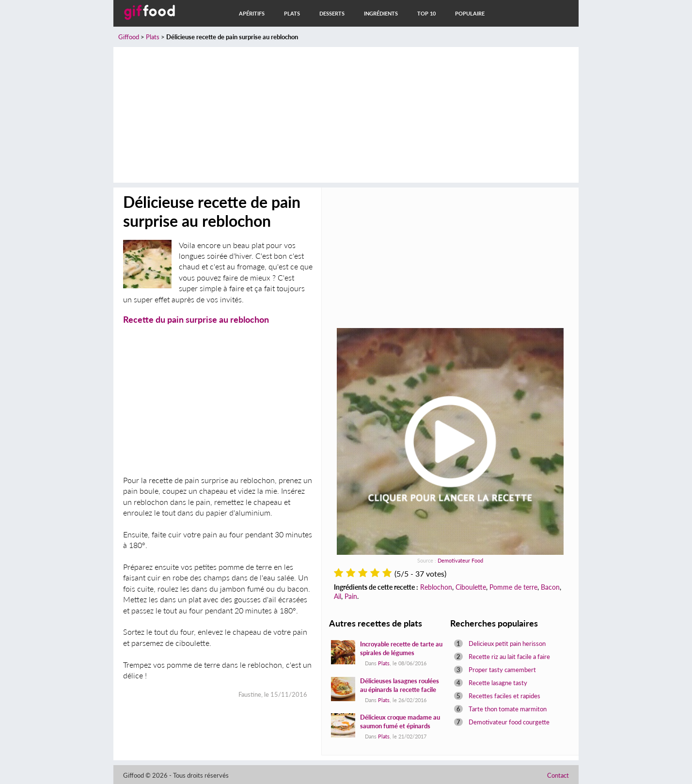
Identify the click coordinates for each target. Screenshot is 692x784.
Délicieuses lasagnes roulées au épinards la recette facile (400, 685)
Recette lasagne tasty (498, 683)
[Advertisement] (346, 115)
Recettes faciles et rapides (504, 696)
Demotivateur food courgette (509, 722)
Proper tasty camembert (502, 670)
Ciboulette (471, 587)
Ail (338, 596)
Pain (351, 596)
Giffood (129, 37)
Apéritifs (252, 13)
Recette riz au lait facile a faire (509, 657)
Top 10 (426, 13)
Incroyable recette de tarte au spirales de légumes (401, 648)
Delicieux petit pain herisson (507, 643)
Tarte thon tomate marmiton (508, 709)
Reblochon (436, 587)
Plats (292, 13)
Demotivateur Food (460, 560)
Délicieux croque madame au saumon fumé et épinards (400, 721)
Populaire (470, 13)
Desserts (332, 13)
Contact (558, 775)
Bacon (550, 587)
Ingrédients (381, 13)
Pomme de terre (513, 587)
